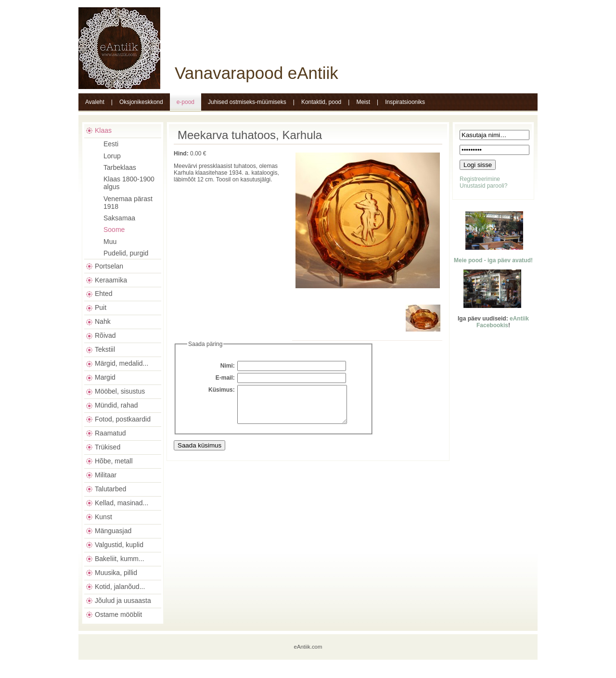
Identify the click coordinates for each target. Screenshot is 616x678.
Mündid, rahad (116, 405)
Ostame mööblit (118, 614)
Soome (114, 230)
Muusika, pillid (116, 573)
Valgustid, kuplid (119, 545)
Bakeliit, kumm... (120, 559)
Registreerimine (480, 179)
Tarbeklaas (120, 167)
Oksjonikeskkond (141, 102)
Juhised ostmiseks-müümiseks (247, 102)
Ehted (104, 294)
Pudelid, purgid (126, 253)
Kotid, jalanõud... (120, 587)
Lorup (112, 156)
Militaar (106, 475)
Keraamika (111, 280)
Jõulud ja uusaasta (123, 601)
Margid (105, 377)
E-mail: (225, 378)
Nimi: (228, 366)
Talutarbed (110, 489)
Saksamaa (119, 218)
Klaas (103, 130)
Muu (110, 242)
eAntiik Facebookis (503, 322)
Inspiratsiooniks (405, 102)
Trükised (108, 447)
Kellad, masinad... (122, 503)
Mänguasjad (113, 531)
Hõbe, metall (114, 461)
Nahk (103, 321)
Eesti (111, 144)
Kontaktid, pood (321, 102)
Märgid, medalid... (122, 363)
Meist (363, 102)
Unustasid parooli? (483, 186)
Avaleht (95, 102)
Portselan (109, 266)
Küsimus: (222, 390)
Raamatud (110, 433)
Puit (101, 307)
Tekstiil (105, 349)
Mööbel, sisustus (120, 391)
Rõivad (105, 335)
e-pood (186, 102)
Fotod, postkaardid (123, 419)
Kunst (103, 517)
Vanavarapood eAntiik (257, 73)
